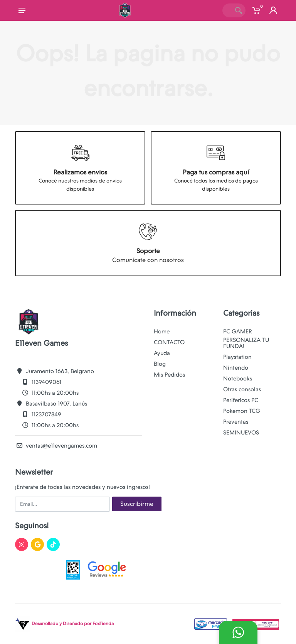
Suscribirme (137, 504)
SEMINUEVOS (241, 433)
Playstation (237, 357)
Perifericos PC (241, 400)
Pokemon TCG (242, 411)
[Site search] (227, 10)
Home (162, 331)
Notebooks (238, 379)
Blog (160, 364)
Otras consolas (242, 389)
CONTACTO (169, 342)
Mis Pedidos (169, 375)
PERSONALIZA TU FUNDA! (246, 343)
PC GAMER (238, 331)
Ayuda (162, 353)
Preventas (236, 422)
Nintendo (236, 368)
